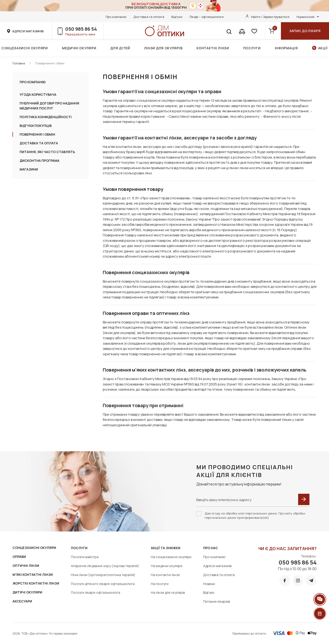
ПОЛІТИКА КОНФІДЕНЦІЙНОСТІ (46, 117)
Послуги (252, 48)
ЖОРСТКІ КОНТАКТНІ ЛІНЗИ (36, 583)
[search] (229, 31)
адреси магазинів (28, 31)
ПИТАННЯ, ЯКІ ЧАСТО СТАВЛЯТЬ (47, 152)
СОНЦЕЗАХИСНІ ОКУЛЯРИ (34, 548)
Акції (323, 48)
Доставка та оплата (149, 17)
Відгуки (177, 17)
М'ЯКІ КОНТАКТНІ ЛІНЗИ (33, 575)
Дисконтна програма (39, 161)
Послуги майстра (85, 557)
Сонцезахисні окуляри (25, 48)
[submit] (304, 499)
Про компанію (116, 17)
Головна (19, 63)
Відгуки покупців (36, 126)
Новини (209, 584)
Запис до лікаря (305, 31)
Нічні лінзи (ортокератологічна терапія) (103, 575)
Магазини (29, 169)
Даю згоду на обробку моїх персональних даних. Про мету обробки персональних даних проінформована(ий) (255, 515)
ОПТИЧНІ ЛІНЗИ (26, 566)
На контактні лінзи (165, 575)
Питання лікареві (217, 601)
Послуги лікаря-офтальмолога (96, 592)
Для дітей (120, 48)
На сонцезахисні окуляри (171, 557)
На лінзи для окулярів (168, 592)
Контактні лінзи (213, 48)
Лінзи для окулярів (163, 48)
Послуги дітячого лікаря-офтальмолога (103, 584)
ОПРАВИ (19, 557)
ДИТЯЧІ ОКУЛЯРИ (27, 592)
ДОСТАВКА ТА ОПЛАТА (39, 143)
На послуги (160, 584)
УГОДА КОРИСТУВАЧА (38, 94)
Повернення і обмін (50, 63)
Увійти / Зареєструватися (270, 17)
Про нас (211, 548)
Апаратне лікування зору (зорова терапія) (105, 566)
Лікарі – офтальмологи (207, 17)
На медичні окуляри (167, 566)
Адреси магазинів (217, 566)
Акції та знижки (166, 548)
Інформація (286, 48)
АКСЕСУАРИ (22, 601)
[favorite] (254, 31)
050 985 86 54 (81, 29)
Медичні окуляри (79, 48)
